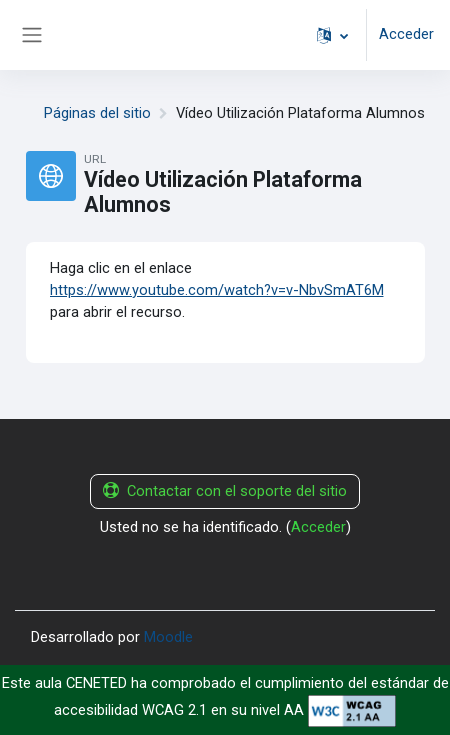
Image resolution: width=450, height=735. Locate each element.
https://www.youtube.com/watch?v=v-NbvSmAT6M (217, 290)
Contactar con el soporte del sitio (225, 491)
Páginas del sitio (97, 113)
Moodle (168, 637)
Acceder (406, 34)
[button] (332, 35)
